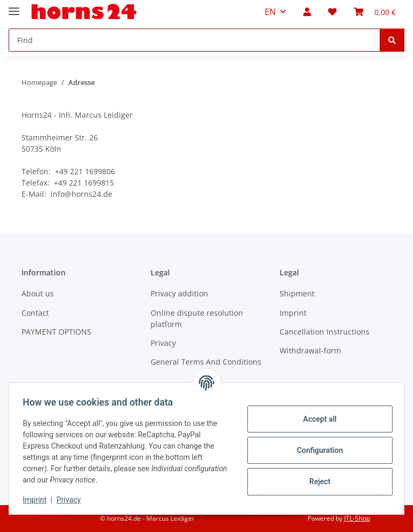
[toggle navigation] (14, 7)
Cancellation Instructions (325, 332)
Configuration (316, 450)
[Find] (392, 40)
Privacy (72, 500)
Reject (316, 481)
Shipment (297, 293)
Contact (35, 313)
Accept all (316, 419)
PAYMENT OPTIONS (56, 332)
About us (38, 293)
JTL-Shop (357, 518)
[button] (307, 12)
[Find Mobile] (194, 40)
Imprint (38, 500)
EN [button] (270, 12)
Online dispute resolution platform (197, 318)
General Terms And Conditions (206, 362)
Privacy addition (179, 293)
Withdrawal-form (310, 350)
